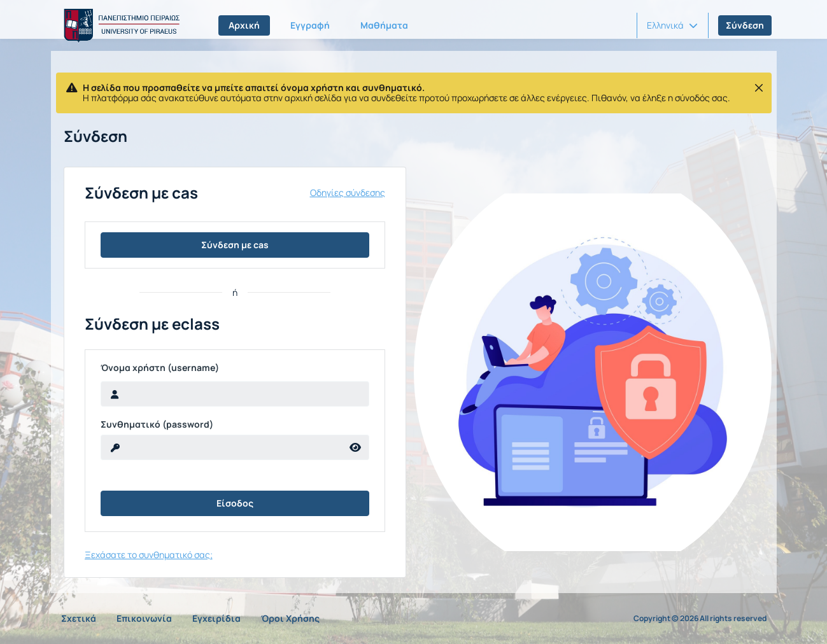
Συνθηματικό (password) (157, 424)
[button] (672, 25)
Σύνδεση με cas (235, 245)
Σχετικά (79, 618)
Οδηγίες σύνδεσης (348, 193)
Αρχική (244, 25)
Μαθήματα (384, 25)
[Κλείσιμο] (759, 88)
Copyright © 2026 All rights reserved (700, 619)
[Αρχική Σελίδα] (120, 25)
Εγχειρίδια (216, 618)
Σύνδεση (745, 25)
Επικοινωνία (144, 618)
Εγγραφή (310, 25)
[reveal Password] (222, 447)
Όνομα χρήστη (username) (160, 368)
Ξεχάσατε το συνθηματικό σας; (149, 555)
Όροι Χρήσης (290, 618)
